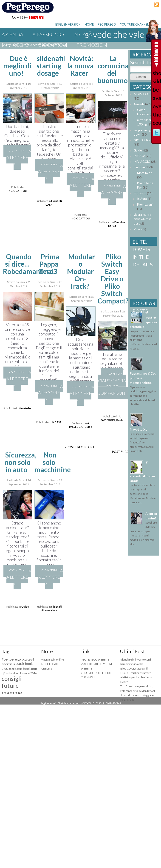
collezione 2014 (27, 673)
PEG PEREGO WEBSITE (95, 660)
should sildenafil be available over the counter (156, 98)
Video (138, 229)
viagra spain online (53, 660)
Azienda (12, 34)
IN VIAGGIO (15, 45)
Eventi (35, 55)
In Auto (142, 199)
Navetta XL (138, 429)
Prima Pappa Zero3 (49, 264)
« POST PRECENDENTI (80, 447)
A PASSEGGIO (48, 34)
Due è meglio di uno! (17, 66)
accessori (28, 660)
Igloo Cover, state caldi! (135, 668)
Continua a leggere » (19, 157)
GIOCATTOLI (53, 45)
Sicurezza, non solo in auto (20, 462)
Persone (139, 167)
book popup (15, 669)
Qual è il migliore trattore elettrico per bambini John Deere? (136, 677)
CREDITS (47, 668)
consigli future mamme (12, 686)
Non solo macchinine (53, 462)
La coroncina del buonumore (116, 69)
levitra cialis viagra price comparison (112, 384)
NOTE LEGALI (50, 664)
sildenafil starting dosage (51, 66)
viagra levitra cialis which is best (142, 219)
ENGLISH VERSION (68, 24)
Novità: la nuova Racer (80, 66)
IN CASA (57, 422)
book (20, 663)
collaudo (11, 673)
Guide (9, 55)
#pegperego (11, 659)
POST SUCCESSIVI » (126, 452)
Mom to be (25, 408)
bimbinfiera (8, 664)
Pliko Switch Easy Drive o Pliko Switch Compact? (113, 279)
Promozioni (93, 45)
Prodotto (140, 193)
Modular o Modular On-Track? (81, 271)
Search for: (142, 62)
